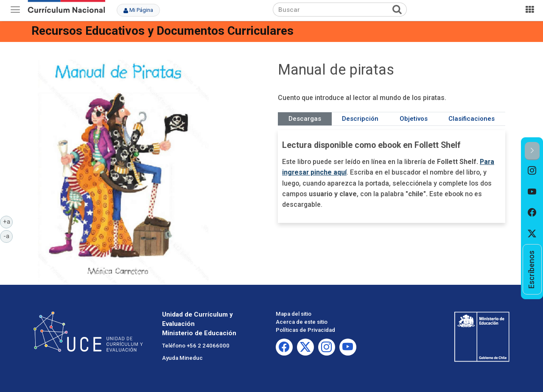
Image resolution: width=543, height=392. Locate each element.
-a (8, 236)
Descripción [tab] (360, 119)
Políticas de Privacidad (305, 330)
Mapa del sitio (294, 314)
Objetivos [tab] (414, 119)
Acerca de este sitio (302, 322)
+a (8, 221)
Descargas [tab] (305, 119)
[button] (532, 151)
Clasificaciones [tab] (472, 119)
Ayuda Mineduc (182, 358)
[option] (532, 171)
